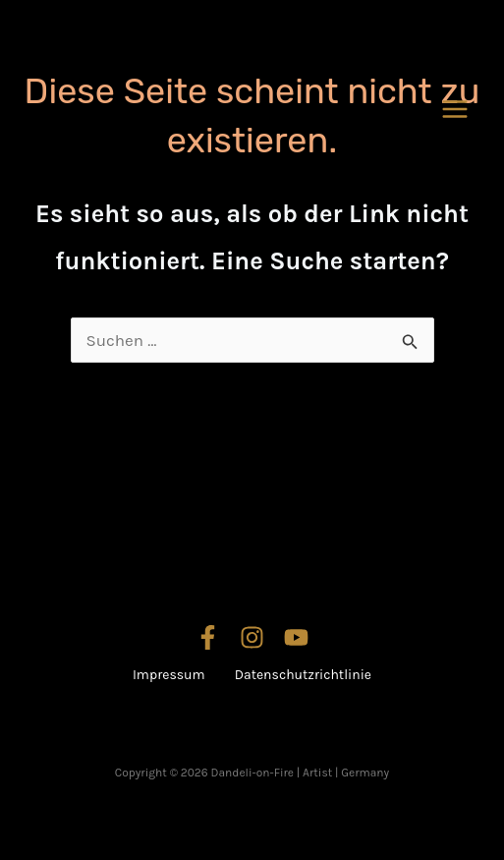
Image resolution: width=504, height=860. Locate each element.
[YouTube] (296, 637)
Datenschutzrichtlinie (303, 675)
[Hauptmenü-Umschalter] (456, 109)
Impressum (169, 675)
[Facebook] (208, 637)
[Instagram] (252, 637)
